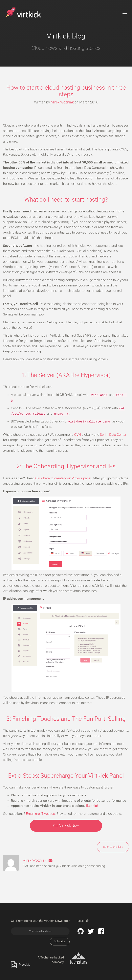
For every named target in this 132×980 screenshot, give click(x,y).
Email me (33, 814)
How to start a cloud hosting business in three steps (66, 91)
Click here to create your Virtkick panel (63, 478)
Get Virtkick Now (66, 826)
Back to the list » (113, 847)
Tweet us (48, 814)
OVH (77, 435)
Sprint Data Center (113, 435)
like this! (92, 806)
